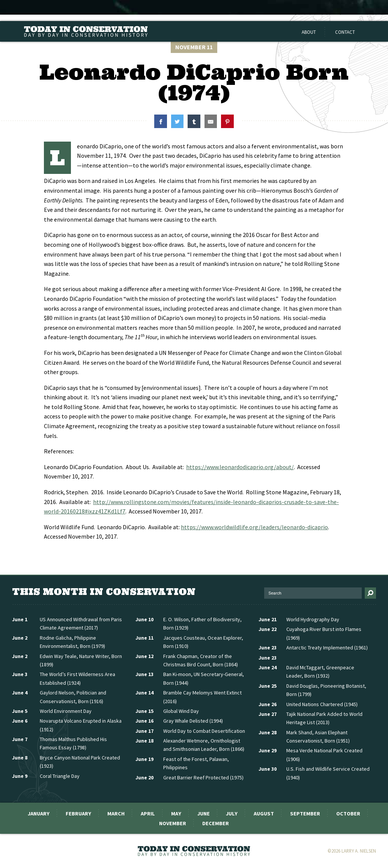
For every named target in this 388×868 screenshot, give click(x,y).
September (305, 814)
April (148, 814)
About (309, 32)
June (204, 814)
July (232, 814)
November (173, 823)
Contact (345, 32)
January (39, 814)
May (176, 814)
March (116, 814)
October (348, 814)
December (216, 823)
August (264, 814)
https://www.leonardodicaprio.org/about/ (240, 467)
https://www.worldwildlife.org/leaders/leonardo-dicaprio (254, 527)
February (78, 814)
